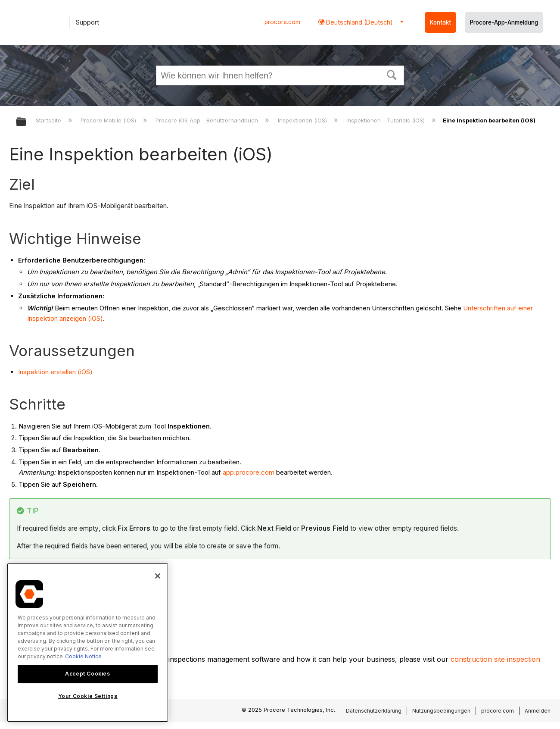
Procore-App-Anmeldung (504, 22)
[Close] (158, 576)
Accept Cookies (87, 674)
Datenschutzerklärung (374, 711)
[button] (392, 74)
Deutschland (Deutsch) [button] (359, 22)
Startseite (49, 120)
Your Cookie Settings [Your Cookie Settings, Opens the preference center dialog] (88, 696)
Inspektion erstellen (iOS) (55, 372)
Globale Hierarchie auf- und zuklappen (27, 122)
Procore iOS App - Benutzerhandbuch (208, 120)
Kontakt (440, 22)
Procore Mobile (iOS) (109, 120)
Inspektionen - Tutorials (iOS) (386, 120)
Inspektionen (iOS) (303, 120)
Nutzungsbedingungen (441, 711)
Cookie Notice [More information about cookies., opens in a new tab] (83, 656)
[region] (88, 643)
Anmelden (538, 711)
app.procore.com (249, 472)
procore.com (282, 22)
